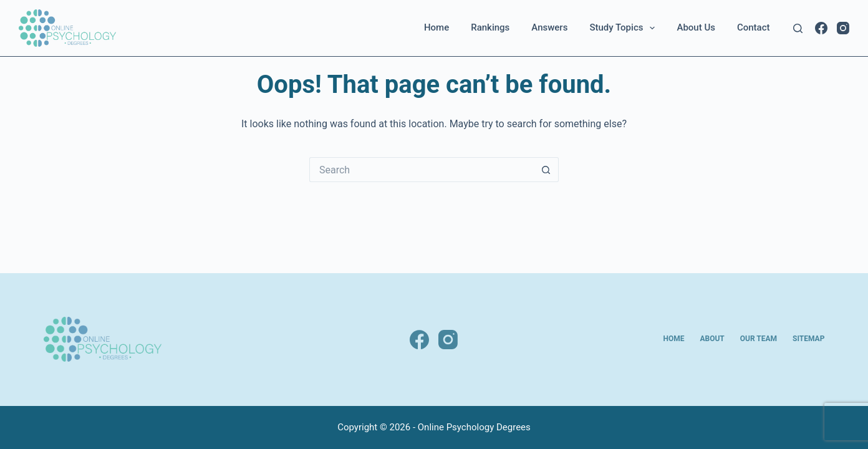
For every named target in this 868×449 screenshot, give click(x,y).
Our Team (759, 339)
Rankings (490, 27)
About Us (696, 27)
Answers (549, 27)
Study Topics (624, 28)
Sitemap (808, 339)
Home (436, 27)
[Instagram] (843, 28)
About (712, 339)
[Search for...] (422, 170)
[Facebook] (821, 28)
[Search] (798, 28)
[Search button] (546, 170)
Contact (754, 27)
